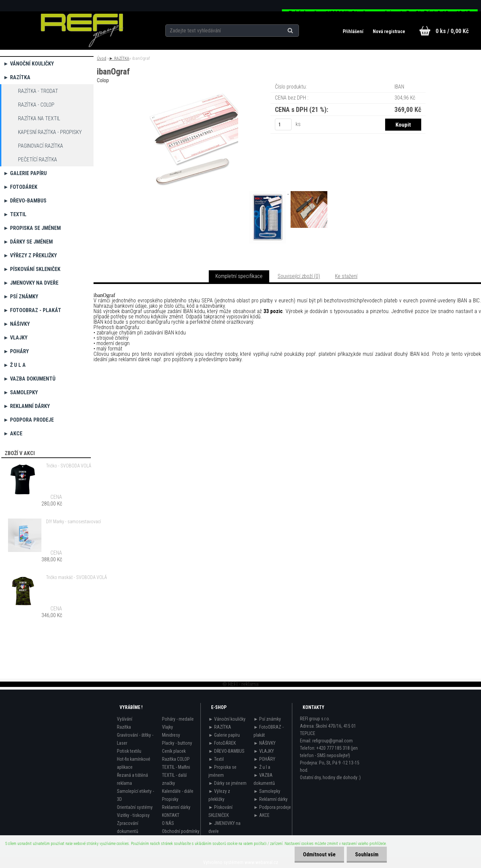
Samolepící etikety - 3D (135, 795)
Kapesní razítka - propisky (50, 132)
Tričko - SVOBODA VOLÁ (69, 466)
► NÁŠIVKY (17, 324)
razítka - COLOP (36, 105)
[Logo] (82, 30)
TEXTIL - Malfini (176, 767)
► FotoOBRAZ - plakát (32, 310)
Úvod (102, 58)
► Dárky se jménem (28, 242)
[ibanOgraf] (190, 92)
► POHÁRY (16, 351)
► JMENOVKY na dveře (31, 283)
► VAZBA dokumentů (29, 379)
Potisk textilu (129, 751)
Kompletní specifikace (239, 276)
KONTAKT (171, 815)
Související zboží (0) (299, 276)
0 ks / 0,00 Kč (452, 31)
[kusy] (283, 124)
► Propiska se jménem (32, 228)
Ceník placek (174, 751)
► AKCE (13, 433)
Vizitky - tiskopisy (133, 815)
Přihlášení (354, 31)
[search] (298, 31)
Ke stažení (346, 276)
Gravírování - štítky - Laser (135, 739)
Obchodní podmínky (181, 831)
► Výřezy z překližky (30, 255)
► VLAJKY (15, 338)
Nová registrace (389, 31)
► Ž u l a (15, 365)
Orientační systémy (135, 807)
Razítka (124, 727)
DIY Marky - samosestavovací (73, 522)
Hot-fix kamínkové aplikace (134, 763)
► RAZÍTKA (17, 77)
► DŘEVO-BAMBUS (25, 201)
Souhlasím (367, 854)
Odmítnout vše (319, 854)
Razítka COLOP (176, 759)
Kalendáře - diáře (178, 791)
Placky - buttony (177, 743)
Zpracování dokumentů (128, 827)
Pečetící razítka (38, 160)
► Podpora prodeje (29, 420)
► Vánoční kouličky (29, 64)
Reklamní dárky (176, 807)
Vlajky (168, 727)
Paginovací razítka (41, 146)
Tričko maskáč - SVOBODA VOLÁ (76, 577)
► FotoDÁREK (20, 187)
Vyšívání (125, 719)
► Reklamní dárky (27, 406)
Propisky (170, 799)
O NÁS (168, 823)
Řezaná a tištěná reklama (132, 779)
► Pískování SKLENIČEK (32, 269)
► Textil (15, 214)
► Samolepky (21, 392)
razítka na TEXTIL (39, 118)
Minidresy (171, 735)
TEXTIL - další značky (174, 779)
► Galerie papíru (25, 173)
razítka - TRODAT (38, 91)
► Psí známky (21, 297)
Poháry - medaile (178, 719)
